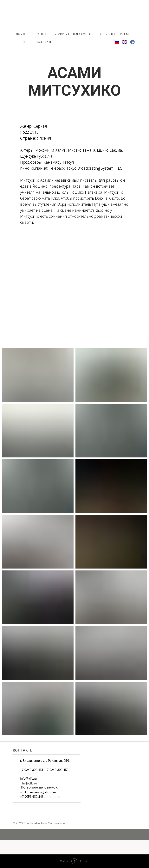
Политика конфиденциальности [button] (37, 797)
